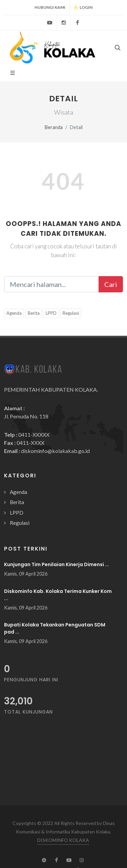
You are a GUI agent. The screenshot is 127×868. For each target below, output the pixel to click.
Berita (34, 313)
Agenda (14, 313)
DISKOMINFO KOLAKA (63, 840)
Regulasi (71, 313)
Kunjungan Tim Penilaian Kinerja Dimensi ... (57, 564)
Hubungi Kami (50, 7)
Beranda (54, 127)
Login (83, 7)
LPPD (51, 313)
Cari (111, 284)
